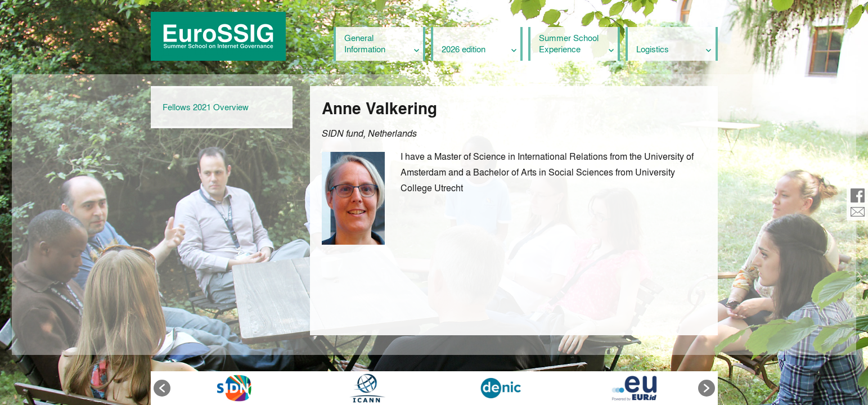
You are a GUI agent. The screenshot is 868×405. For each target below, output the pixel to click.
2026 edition (464, 49)
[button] (162, 388)
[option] (234, 388)
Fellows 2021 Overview (206, 107)
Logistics (653, 49)
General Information (365, 43)
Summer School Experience (569, 43)
